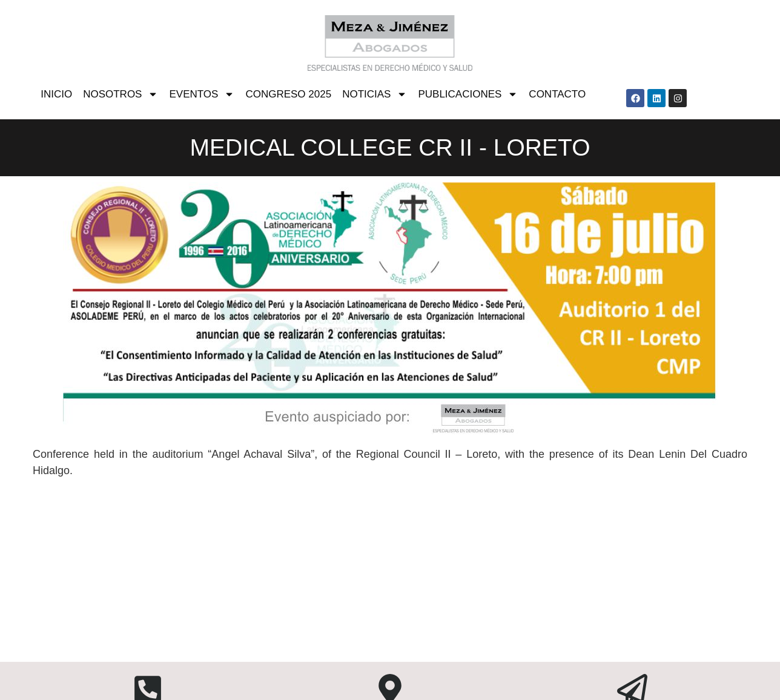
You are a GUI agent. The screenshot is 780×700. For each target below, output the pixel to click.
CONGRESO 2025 (288, 94)
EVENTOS (202, 94)
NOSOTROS (121, 94)
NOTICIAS (375, 94)
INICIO (56, 94)
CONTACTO (557, 94)
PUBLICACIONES (468, 94)
